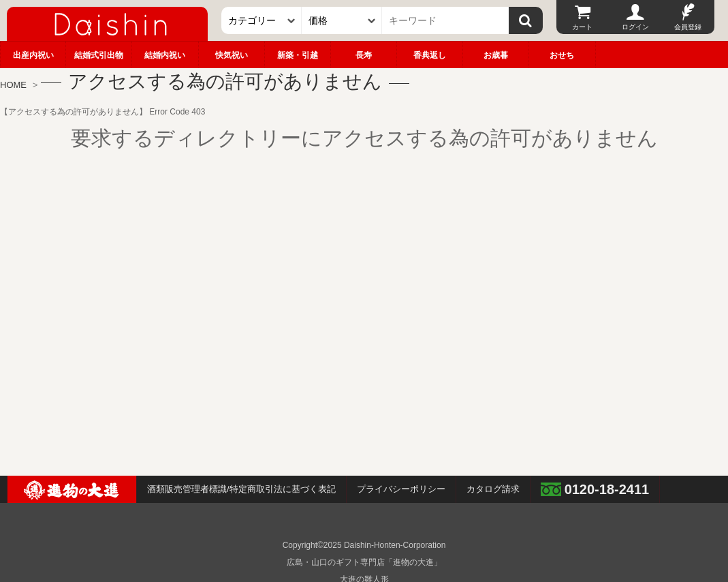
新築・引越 (298, 55)
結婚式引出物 (99, 55)
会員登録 (688, 27)
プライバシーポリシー (401, 489)
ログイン (635, 27)
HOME (13, 85)
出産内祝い (33, 55)
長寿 (364, 55)
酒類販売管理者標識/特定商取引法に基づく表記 (241, 489)
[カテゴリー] (262, 20)
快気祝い (232, 55)
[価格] (342, 20)
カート (582, 27)
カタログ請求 (493, 489)
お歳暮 (496, 55)
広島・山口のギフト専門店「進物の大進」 (364, 562)
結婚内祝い (165, 55)
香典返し (430, 55)
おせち (562, 55)
